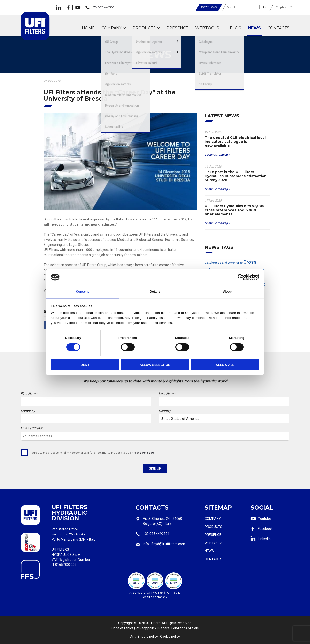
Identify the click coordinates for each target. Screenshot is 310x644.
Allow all (225, 365)
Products (213, 527)
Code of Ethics (122, 628)
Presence (213, 535)
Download (209, 7)
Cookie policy (170, 637)
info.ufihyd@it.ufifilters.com (164, 544)
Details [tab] (155, 291)
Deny (85, 365)
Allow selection (155, 365)
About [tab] (228, 291)
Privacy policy (146, 628)
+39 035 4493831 (156, 534)
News (209, 551)
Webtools (214, 543)
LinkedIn (264, 539)
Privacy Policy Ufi (143, 453)
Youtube (264, 519)
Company (213, 519)
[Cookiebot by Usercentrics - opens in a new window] (238, 277)
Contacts (213, 559)
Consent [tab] (82, 291)
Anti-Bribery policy (144, 637)
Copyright (126, 623)
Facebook (265, 529)
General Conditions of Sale (179, 628)
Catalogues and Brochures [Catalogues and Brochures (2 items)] (224, 263)
